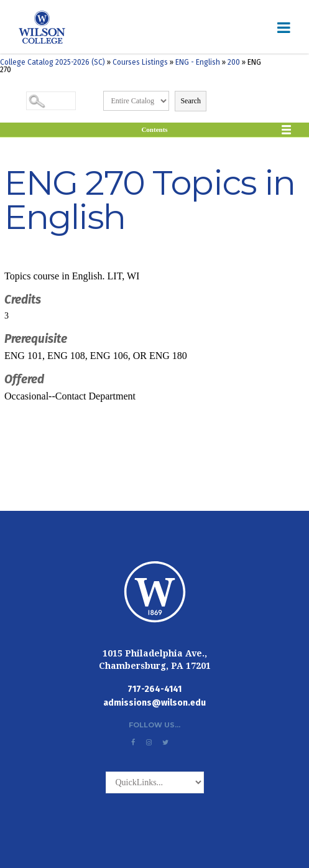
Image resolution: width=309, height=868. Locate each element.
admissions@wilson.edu (154, 703)
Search (191, 101)
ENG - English (198, 62)
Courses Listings (140, 62)
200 (234, 62)
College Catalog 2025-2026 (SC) (53, 62)
